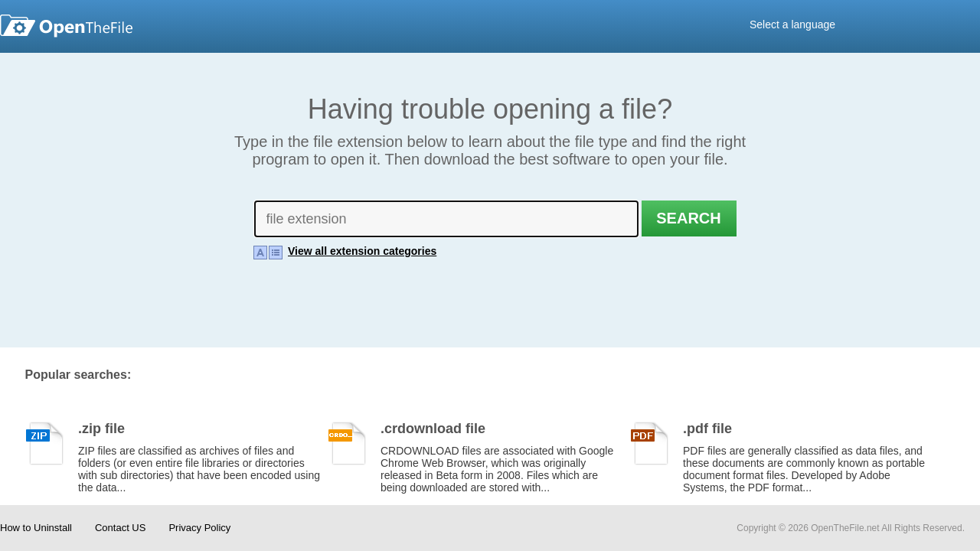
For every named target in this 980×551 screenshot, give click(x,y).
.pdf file (707, 423)
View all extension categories (362, 249)
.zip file (101, 423)
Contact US (120, 528)
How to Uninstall (36, 528)
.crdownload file (433, 423)
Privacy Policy (199, 528)
